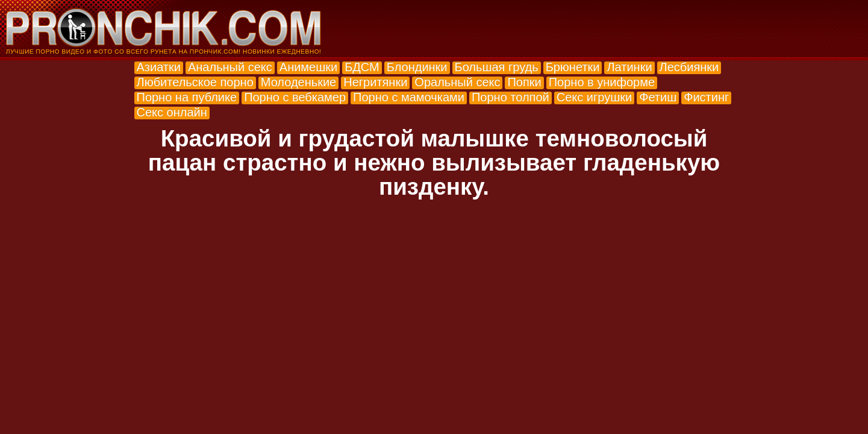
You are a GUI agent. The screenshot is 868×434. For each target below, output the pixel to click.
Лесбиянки (689, 67)
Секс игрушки (594, 97)
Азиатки (159, 67)
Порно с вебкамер (295, 97)
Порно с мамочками (409, 97)
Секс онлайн (172, 112)
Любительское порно (195, 82)
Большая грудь (497, 67)
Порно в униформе (602, 82)
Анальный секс (230, 67)
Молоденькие (298, 82)
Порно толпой (510, 97)
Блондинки (417, 67)
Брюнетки (573, 67)
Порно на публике (187, 97)
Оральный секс (457, 82)
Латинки (629, 67)
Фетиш (658, 97)
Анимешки (308, 67)
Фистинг (706, 97)
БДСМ (362, 67)
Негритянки (375, 82)
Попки (524, 82)
